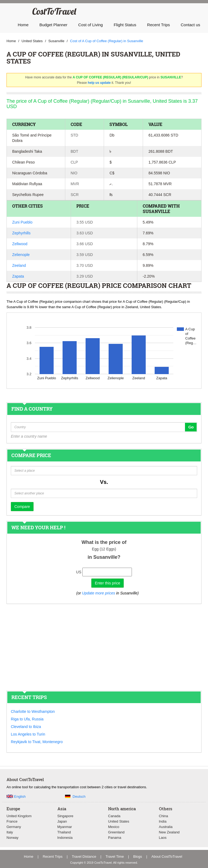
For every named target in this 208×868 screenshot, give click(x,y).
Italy (10, 832)
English (20, 797)
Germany (14, 827)
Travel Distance (84, 857)
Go (191, 427)
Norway (12, 838)
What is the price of (104, 542)
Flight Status (125, 25)
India (163, 821)
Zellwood (20, 244)
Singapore (65, 816)
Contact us (190, 25)
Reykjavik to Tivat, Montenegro (37, 742)
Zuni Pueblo (22, 222)
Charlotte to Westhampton (33, 711)
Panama (115, 838)
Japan (62, 821)
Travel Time (115, 857)
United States (119, 821)
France (12, 821)
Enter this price (107, 583)
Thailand (64, 832)
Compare (22, 507)
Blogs (138, 857)
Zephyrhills (21, 233)
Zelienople (21, 255)
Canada (114, 816)
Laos (163, 838)
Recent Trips (158, 25)
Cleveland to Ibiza (26, 727)
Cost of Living (91, 25)
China (164, 816)
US (79, 572)
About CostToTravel (167, 857)
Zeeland (19, 265)
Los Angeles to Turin (28, 734)
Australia (166, 827)
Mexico (114, 827)
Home (23, 25)
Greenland (116, 832)
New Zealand (169, 832)
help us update (99, 83)
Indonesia (65, 838)
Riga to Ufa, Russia (27, 719)
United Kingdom (19, 816)
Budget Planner (53, 25)
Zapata (18, 276)
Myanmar (65, 827)
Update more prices (99, 593)
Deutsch (79, 797)
